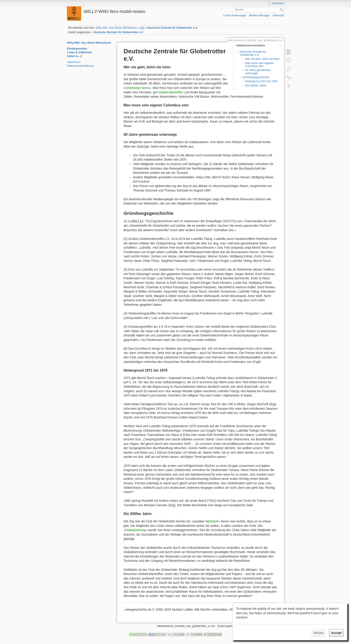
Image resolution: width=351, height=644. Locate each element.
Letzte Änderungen (235, 15)
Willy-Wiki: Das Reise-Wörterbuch (116, 28)
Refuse (319, 633)
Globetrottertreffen (171, 92)
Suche (282, 10)
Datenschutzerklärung (80, 66)
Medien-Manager (259, 15)
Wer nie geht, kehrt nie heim (262, 59)
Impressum (74, 62)
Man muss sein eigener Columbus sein (259, 65)
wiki (142, 28)
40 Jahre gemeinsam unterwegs (258, 72)
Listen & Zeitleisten (79, 52)
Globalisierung (135, 530)
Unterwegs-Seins (137, 88)
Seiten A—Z (75, 56)
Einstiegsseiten (77, 49)
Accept (336, 633)
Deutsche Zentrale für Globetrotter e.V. (173, 28)
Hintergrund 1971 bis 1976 (261, 81)
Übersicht (278, 15)
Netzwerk (212, 521)
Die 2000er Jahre (256, 86)
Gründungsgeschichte (256, 77)
